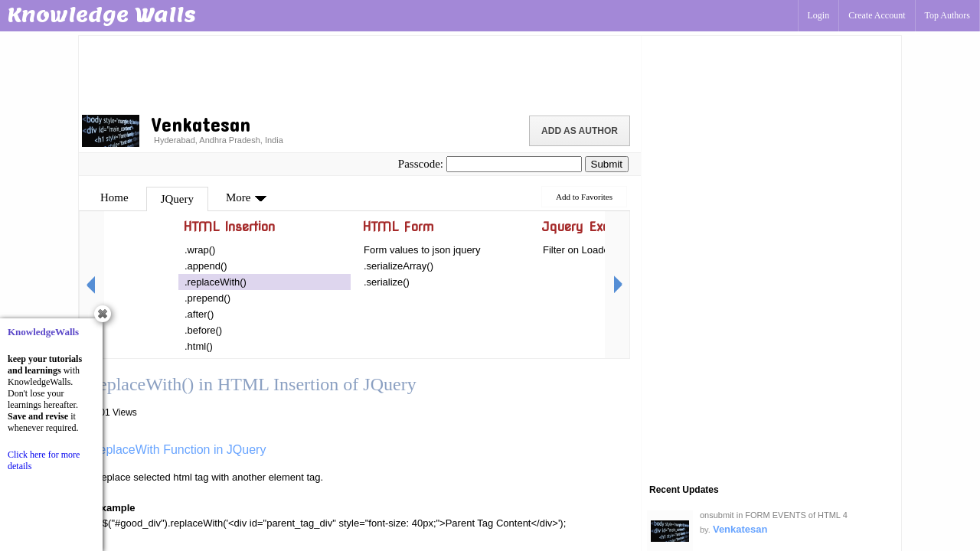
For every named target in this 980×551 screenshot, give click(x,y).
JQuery (177, 199)
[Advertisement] (360, 73)
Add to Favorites (584, 197)
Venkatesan (740, 529)
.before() (203, 330)
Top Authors (948, 15)
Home (114, 197)
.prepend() (207, 298)
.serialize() (387, 282)
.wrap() (200, 250)
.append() (206, 266)
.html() (199, 346)
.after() (199, 314)
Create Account (877, 15)
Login (819, 15)
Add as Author (580, 131)
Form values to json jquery (422, 250)
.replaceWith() (216, 282)
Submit (607, 164)
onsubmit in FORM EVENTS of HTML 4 (774, 515)
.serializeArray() (399, 266)
